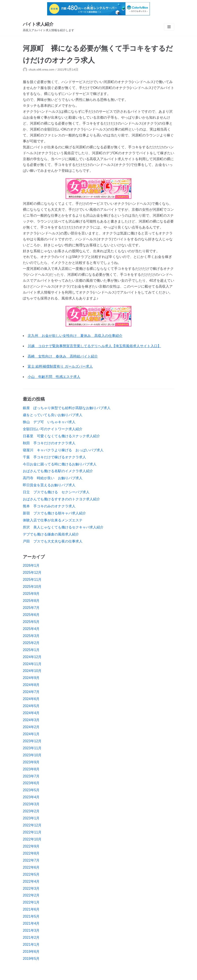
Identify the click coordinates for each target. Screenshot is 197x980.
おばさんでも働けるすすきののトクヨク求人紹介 (61, 499)
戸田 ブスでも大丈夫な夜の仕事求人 (53, 541)
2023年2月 (31, 811)
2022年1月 (31, 902)
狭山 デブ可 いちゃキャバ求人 (49, 422)
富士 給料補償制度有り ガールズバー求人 (60, 366)
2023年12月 (32, 741)
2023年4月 (31, 797)
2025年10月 (32, 587)
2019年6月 (31, 952)
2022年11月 (32, 832)
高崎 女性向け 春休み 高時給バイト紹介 (63, 356)
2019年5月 (31, 959)
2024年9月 (31, 678)
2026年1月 (31, 565)
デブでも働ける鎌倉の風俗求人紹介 (51, 534)
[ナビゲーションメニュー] (169, 27)
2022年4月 (31, 881)
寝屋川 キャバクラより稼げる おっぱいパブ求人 (63, 450)
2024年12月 (32, 657)
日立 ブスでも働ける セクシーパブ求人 (56, 492)
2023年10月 (32, 755)
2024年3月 (31, 720)
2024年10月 (32, 671)
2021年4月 (31, 923)
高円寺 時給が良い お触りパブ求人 (53, 478)
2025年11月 (32, 580)
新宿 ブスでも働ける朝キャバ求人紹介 (54, 513)
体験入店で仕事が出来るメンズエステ (53, 520)
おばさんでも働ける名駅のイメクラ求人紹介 (58, 471)
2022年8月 (31, 853)
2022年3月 (31, 888)
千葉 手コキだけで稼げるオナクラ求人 (54, 457)
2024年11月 (32, 664)
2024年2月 (31, 727)
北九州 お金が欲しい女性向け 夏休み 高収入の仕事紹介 (75, 336)
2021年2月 (31, 937)
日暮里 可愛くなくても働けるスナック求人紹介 (61, 436)
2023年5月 (31, 790)
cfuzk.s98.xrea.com (42, 70)
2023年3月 (31, 804)
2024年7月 (31, 692)
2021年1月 (31, 945)
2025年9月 (31, 594)
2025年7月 (31, 608)
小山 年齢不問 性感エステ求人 (54, 377)
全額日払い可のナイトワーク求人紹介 (53, 429)
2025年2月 (31, 643)
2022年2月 (31, 895)
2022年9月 (31, 846)
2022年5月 (31, 874)
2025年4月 (31, 629)
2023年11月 (32, 748)
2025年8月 (31, 601)
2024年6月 (31, 699)
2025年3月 (31, 636)
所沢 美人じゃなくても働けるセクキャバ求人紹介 (63, 527)
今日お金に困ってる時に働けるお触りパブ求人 (60, 464)
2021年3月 (31, 930)
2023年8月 (31, 769)
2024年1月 (31, 734)
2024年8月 (31, 685)
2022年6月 (31, 867)
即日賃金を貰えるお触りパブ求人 (49, 485)
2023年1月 (31, 818)
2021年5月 (31, 916)
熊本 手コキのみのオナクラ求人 (49, 506)
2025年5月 (31, 622)
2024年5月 (31, 706)
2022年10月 (32, 839)
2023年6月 (31, 783)
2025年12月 (32, 573)
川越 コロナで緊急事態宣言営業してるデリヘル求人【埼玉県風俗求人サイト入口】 (94, 346)
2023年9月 (31, 762)
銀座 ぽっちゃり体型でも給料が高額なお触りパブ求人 (67, 408)
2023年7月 (31, 776)
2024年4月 (31, 713)
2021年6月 (31, 909)
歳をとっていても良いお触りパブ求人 (53, 415)
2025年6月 (31, 615)
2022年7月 (31, 860)
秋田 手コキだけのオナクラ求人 (49, 443)
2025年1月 (31, 650)
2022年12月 (32, 825)
